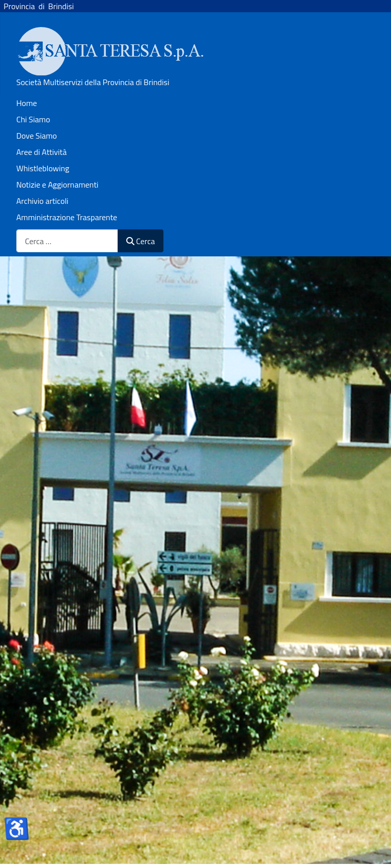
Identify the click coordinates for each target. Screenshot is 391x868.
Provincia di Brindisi (37, 6)
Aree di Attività (41, 152)
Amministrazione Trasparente (67, 217)
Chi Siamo (33, 119)
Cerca (141, 241)
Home (27, 103)
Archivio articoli (42, 201)
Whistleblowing (43, 168)
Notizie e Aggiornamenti (57, 185)
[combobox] (67, 241)
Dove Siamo (37, 136)
